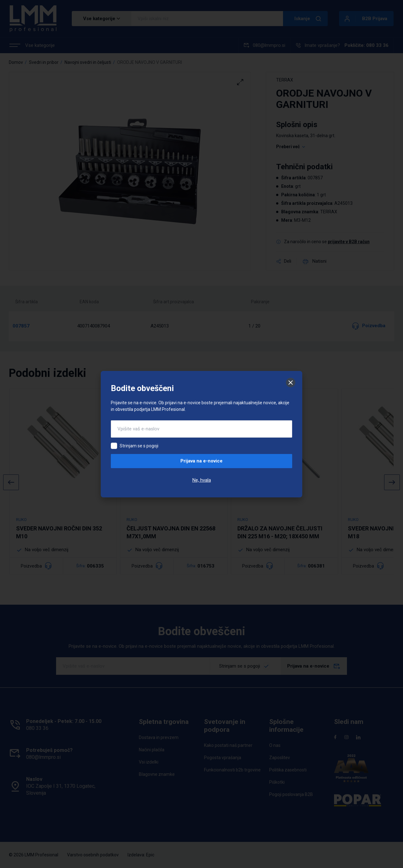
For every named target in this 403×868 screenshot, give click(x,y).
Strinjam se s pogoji (139, 446)
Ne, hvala (202, 480)
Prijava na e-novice (201, 461)
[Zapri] (291, 383)
